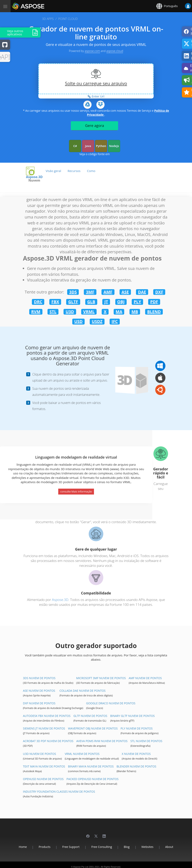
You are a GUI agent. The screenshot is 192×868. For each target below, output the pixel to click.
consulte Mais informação (76, 491)
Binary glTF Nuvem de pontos (132, 716)
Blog (127, 847)
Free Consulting (102, 847)
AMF (108, 292)
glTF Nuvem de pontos (90, 716)
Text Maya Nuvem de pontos (44, 766)
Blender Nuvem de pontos (136, 766)
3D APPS (48, 19)
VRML (89, 312)
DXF (159, 292)
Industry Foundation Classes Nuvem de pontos (59, 792)
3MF (90, 292)
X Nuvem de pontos (136, 754)
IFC (115, 321)
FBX (55, 302)
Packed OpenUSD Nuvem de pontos (93, 779)
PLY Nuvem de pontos (137, 728)
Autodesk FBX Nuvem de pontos (47, 716)
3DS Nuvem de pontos (39, 678)
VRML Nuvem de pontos (82, 754)
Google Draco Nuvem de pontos (111, 703)
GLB (91, 302)
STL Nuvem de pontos (146, 741)
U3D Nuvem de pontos (39, 754)
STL (53, 312)
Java (88, 146)
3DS (73, 292)
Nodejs (114, 146)
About (169, 847)
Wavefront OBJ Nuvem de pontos (93, 728)
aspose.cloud (115, 51)
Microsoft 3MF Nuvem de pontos (101, 678)
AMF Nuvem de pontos (145, 678)
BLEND (154, 312)
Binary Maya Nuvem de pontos (91, 766)
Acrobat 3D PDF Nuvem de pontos (48, 741)
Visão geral (53, 171)
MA (119, 312)
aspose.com (92, 51)
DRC (38, 302)
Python (101, 146)
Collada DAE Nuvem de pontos (83, 691)
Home (23, 847)
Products (44, 847)
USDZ (97, 321)
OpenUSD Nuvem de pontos (43, 779)
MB (135, 312)
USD (78, 321)
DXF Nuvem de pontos (39, 703)
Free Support (71, 847)
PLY (137, 302)
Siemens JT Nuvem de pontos (44, 728)
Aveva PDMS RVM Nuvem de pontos (102, 741)
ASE (125, 292)
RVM (36, 312)
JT (106, 302)
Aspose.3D (60, 600)
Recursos (74, 171)
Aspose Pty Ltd (81, 867)
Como (91, 171)
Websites (147, 847)
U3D (70, 312)
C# (75, 146)
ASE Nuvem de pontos (39, 691)
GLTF (73, 302)
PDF (154, 302)
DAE (142, 292)
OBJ (121, 302)
